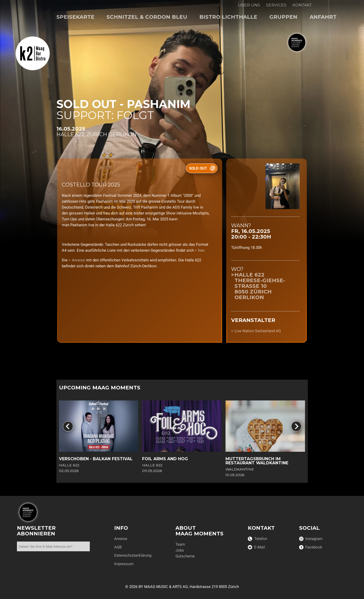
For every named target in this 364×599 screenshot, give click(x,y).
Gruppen (283, 17)
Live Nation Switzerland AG (258, 331)
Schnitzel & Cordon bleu (147, 17)
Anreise (78, 260)
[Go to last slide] (68, 427)
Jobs (180, 550)
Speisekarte (75, 17)
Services (276, 5)
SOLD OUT (198, 168)
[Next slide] (296, 427)
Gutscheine (185, 556)
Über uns (249, 5)
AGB (118, 547)
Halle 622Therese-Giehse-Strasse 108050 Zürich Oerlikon (260, 286)
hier (201, 250)
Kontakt (302, 5)
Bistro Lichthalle (228, 17)
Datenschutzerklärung (133, 555)
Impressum (124, 564)
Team (180, 544)
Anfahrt (323, 17)
